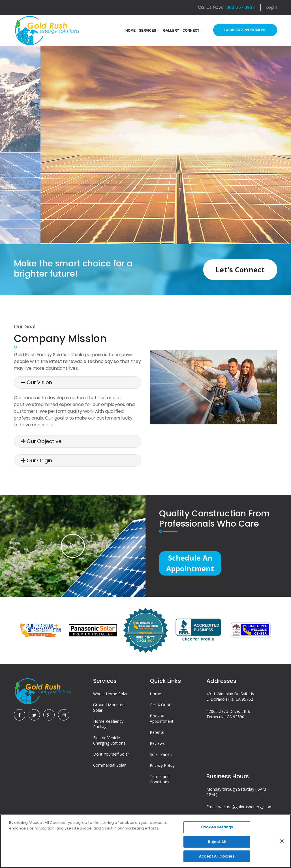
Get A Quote (161, 706)
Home (155, 695)
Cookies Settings (217, 827)
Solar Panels (161, 756)
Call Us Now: (226, 7)
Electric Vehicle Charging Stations (109, 742)
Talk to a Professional (146, 167)
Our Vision (37, 382)
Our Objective (41, 441)
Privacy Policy (162, 767)
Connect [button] (191, 31)
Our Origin (37, 460)
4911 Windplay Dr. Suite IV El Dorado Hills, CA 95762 (230, 698)
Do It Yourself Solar (111, 755)
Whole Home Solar (110, 695)
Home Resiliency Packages (108, 725)
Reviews (157, 745)
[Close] (282, 841)
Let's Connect (239, 270)
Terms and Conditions (160, 781)
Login (272, 7)
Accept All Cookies (217, 856)
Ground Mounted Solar (109, 709)
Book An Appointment (245, 30)
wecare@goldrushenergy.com (245, 808)
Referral (157, 734)
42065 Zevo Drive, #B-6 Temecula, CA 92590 (228, 715)
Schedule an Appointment (191, 564)
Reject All (217, 842)
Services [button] (148, 31)
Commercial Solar (109, 767)
